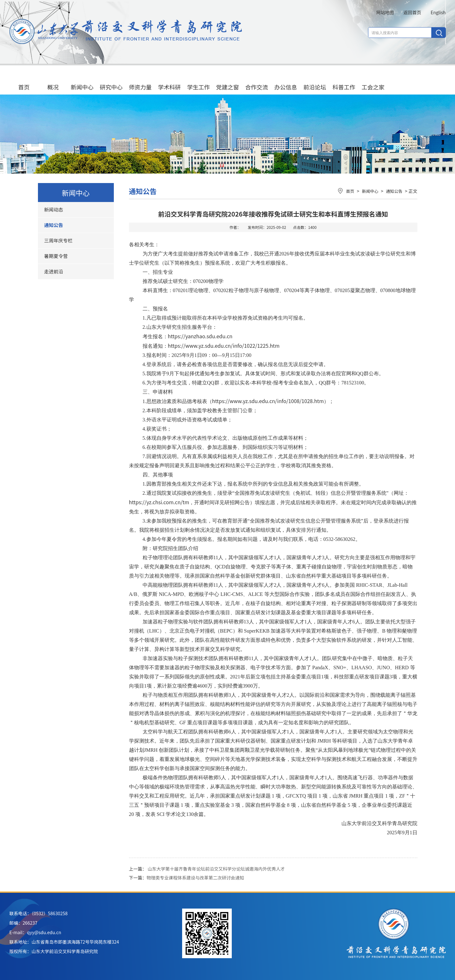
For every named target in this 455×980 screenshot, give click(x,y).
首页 (24, 81)
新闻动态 (54, 209)
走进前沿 (54, 271)
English (438, 12)
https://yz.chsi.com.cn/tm (159, 502)
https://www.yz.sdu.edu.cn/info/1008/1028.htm (268, 401)
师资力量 (140, 81)
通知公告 (54, 225)
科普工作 (344, 81)
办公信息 (286, 81)
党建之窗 (228, 81)
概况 (53, 81)
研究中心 (111, 81)
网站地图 (385, 12)
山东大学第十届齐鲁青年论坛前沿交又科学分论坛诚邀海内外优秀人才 (216, 869)
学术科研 (169, 81)
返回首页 (412, 12)
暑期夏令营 (56, 256)
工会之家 (373, 81)
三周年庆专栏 (58, 240)
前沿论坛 (315, 81)
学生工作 (199, 81)
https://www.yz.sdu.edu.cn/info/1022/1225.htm (224, 346)
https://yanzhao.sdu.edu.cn (200, 336)
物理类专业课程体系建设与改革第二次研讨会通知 (195, 878)
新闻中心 (82, 81)
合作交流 (257, 81)
